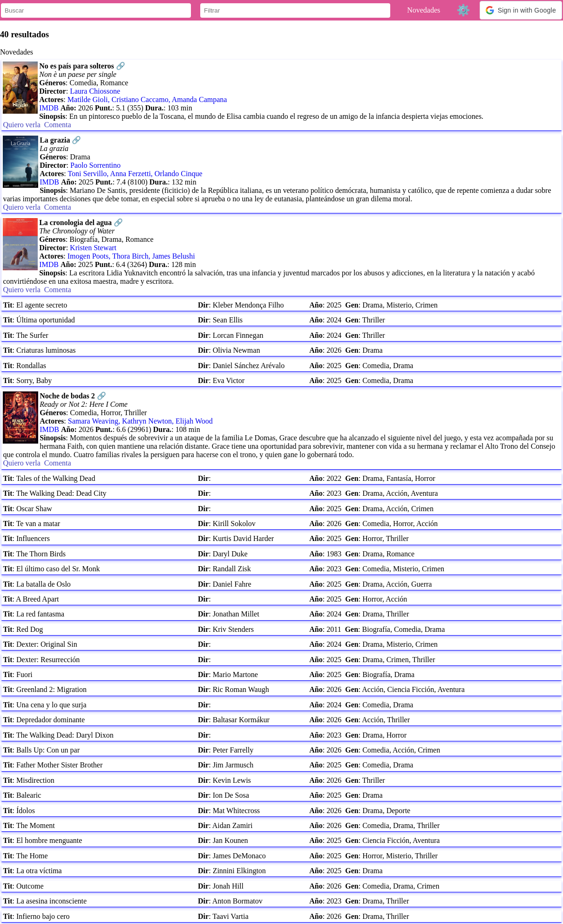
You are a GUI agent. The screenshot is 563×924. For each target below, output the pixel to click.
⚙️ (463, 10)
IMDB (49, 108)
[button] (521, 10)
